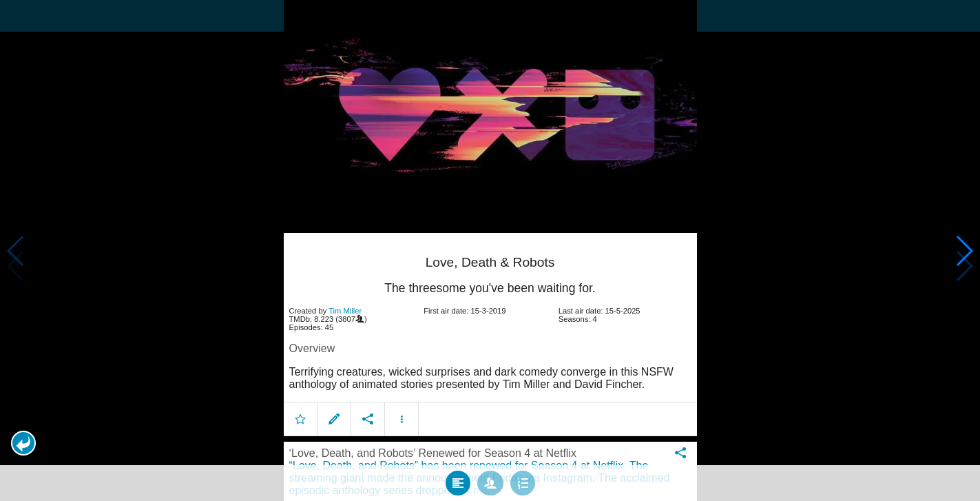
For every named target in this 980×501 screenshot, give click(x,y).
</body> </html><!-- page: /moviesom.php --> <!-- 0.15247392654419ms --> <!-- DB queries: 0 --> (490, 250)
